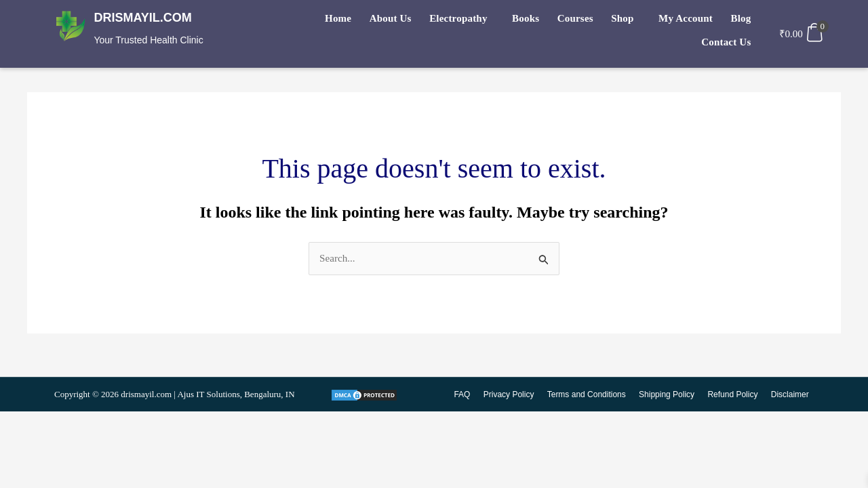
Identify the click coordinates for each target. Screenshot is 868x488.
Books (482, 21)
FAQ (467, 395)
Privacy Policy (513, 395)
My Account (629, 21)
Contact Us (728, 21)
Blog (679, 21)
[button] (422, 21)
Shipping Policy (669, 395)
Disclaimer (790, 395)
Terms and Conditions (589, 395)
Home (308, 21)
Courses (527, 21)
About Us (355, 21)
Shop (570, 21)
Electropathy (419, 21)
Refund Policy (734, 395)
